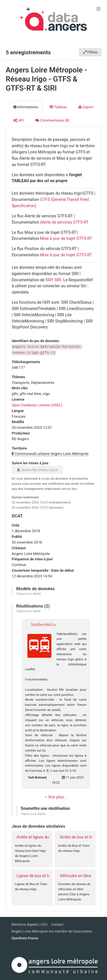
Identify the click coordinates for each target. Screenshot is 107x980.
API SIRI (54, 280)
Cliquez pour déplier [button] (29, 593)
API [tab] (19, 120)
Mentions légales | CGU (30, 924)
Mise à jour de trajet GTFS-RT (66, 238)
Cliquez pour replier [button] (28, 610)
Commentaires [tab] (52, 120)
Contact (57, 924)
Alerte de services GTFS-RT (64, 222)
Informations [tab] (26, 107)
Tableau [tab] (58, 107)
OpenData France (25, 938)
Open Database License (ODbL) (37, 404)
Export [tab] (86, 107)
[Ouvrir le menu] (98, 9)
